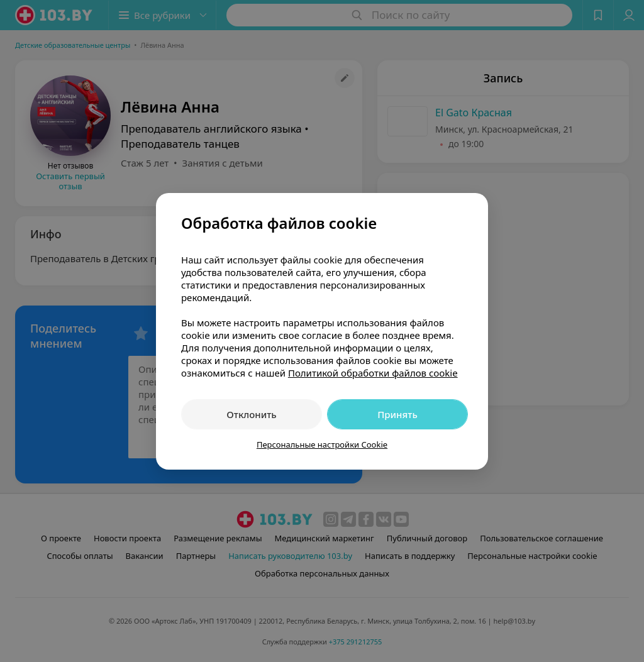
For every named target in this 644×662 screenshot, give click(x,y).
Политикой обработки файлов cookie (373, 373)
